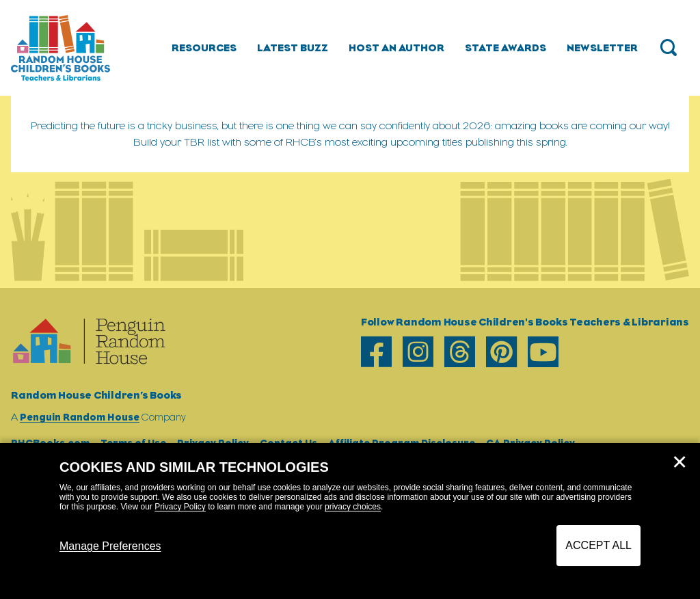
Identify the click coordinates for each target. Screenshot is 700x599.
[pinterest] (501, 352)
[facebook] (376, 352)
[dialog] (350, 521)
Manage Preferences (110, 546)
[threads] (460, 352)
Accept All (598, 545)
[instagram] (418, 352)
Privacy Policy (180, 507)
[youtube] (543, 352)
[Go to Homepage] (60, 48)
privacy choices (353, 507)
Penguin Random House (80, 417)
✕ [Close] (679, 462)
